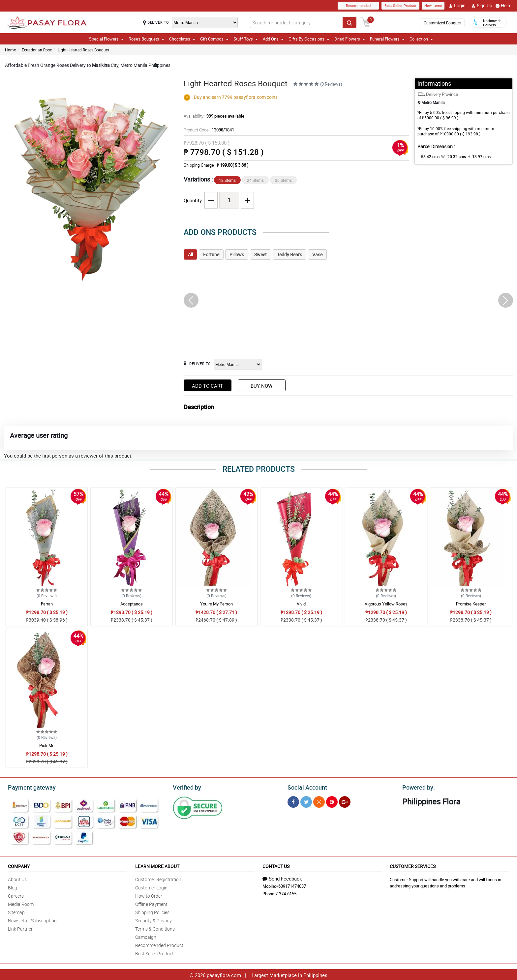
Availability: (212, 116)
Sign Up (482, 6)
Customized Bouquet (442, 23)
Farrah (47, 604)
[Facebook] (293, 801)
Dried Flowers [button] (350, 39)
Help (503, 6)
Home (10, 50)
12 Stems (227, 180)
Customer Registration (158, 878)
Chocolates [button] (182, 39)
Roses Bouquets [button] (146, 39)
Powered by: (417, 787)
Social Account (305, 787)
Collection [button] (421, 39)
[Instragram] (319, 801)
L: (427, 156)
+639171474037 (291, 885)
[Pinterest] (332, 801)
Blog (13, 887)
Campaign (146, 936)
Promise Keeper (471, 604)
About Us (17, 878)
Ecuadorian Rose (37, 50)
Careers (16, 895)
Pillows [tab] (237, 254)
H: (474, 156)
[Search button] (350, 22)
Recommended (358, 5)
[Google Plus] (345, 801)
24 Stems (255, 180)
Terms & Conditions (155, 928)
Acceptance (132, 604)
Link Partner (20, 928)
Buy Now (261, 386)
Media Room (21, 903)
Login (457, 6)
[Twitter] (306, 801)
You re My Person (216, 604)
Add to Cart (207, 386)
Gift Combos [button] (214, 39)
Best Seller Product (400, 5)
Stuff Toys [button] (246, 39)
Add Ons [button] (273, 39)
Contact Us (276, 865)
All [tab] (190, 254)
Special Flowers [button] (106, 39)
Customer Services (413, 865)
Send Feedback (282, 878)
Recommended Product (159, 944)
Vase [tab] (317, 254)
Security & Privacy (153, 920)
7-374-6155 (286, 893)
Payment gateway (29, 787)
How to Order (149, 895)
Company (19, 865)
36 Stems (283, 180)
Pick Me (47, 745)
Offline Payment (151, 903)
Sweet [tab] (260, 254)
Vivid (301, 604)
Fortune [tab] (211, 254)
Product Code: (208, 130)
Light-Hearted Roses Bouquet (83, 50)
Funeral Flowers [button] (387, 39)
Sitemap (16, 911)
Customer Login (151, 887)
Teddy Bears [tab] (289, 254)
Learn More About (157, 865)
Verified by (186, 787)
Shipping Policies (152, 911)
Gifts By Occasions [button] (309, 39)
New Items (433, 5)
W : (450, 156)
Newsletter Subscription (32, 920)
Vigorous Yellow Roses (386, 604)
